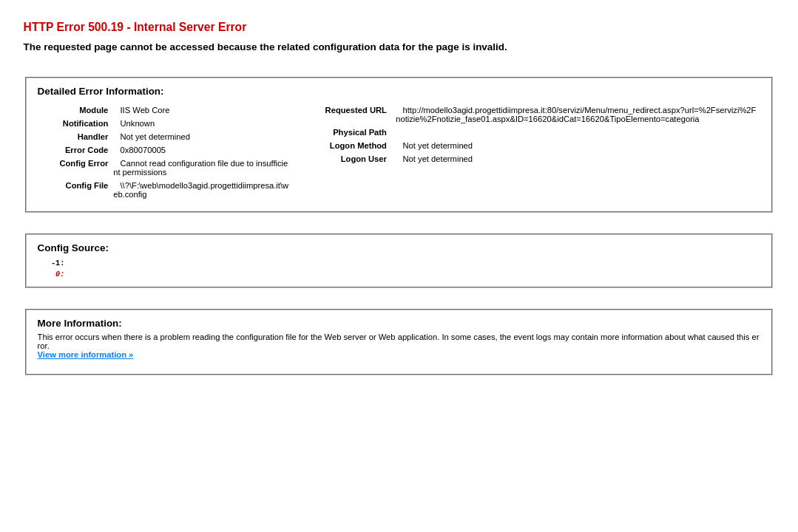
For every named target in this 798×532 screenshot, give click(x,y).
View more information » (86, 359)
